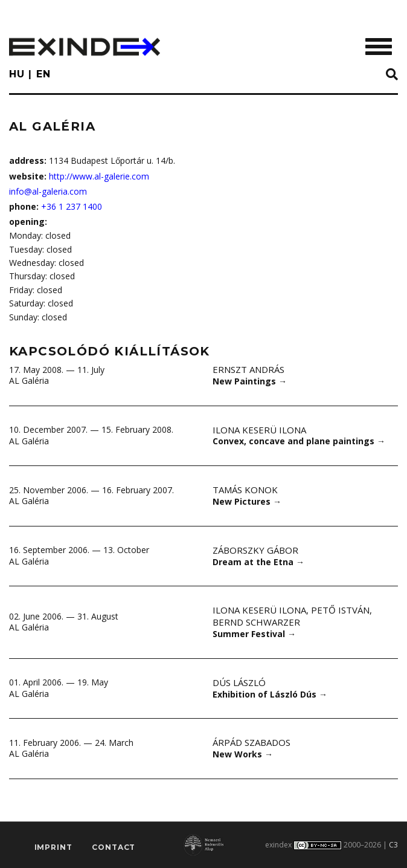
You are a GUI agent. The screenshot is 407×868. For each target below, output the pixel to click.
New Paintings (250, 381)
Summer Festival (254, 634)
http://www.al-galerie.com (99, 176)
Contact (114, 847)
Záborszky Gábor (255, 550)
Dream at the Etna (258, 562)
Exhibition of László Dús (270, 694)
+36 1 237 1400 (72, 206)
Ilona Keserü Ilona (259, 430)
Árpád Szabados (252, 742)
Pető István (340, 610)
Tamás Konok (245, 490)
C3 (393, 845)
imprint (53, 847)
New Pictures (247, 501)
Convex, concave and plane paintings (299, 441)
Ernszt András (248, 369)
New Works (243, 754)
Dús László (239, 682)
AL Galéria (29, 381)
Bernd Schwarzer (256, 622)
